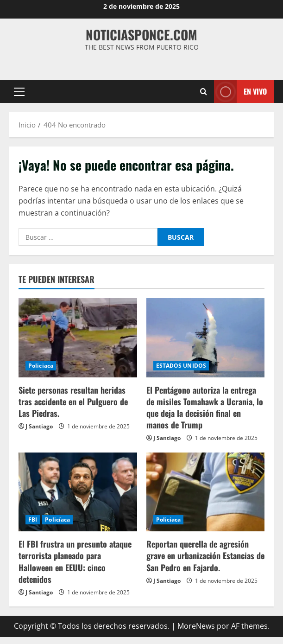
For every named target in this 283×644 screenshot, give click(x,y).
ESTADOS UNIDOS (181, 366)
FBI (33, 520)
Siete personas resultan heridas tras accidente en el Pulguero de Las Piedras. (73, 402)
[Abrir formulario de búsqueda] (204, 92)
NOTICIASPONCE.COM (141, 35)
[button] (19, 92)
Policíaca (57, 520)
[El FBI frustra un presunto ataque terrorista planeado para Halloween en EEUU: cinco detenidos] (78, 492)
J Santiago (39, 426)
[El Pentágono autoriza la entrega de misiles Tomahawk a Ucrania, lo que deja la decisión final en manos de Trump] (206, 338)
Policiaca (41, 366)
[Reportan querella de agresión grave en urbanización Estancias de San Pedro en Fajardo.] (206, 492)
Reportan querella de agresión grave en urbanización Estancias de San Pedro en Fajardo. (205, 555)
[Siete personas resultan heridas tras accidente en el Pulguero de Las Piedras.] (78, 338)
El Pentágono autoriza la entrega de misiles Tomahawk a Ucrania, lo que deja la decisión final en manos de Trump (205, 408)
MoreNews (196, 626)
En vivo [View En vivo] (240, 92)
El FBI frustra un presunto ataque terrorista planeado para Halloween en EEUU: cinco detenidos (75, 561)
